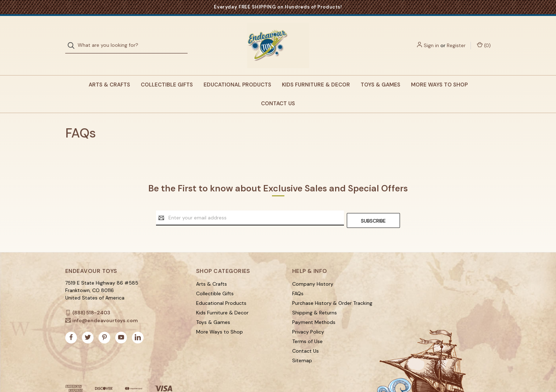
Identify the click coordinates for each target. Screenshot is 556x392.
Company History (313, 268)
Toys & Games (380, 72)
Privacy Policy (308, 316)
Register (456, 39)
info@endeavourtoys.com (105, 304)
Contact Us (278, 90)
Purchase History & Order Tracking (332, 287)
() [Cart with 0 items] (484, 38)
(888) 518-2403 (91, 297)
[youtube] (121, 322)
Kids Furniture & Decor (316, 72)
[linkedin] (138, 322)
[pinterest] (104, 322)
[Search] (73, 39)
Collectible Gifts (167, 72)
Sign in (431, 39)
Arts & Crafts (109, 72)
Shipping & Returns (315, 297)
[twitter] (88, 322)
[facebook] (71, 322)
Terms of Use (307, 325)
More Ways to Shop (439, 72)
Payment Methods (314, 306)
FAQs (298, 278)
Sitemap (302, 345)
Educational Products (237, 72)
